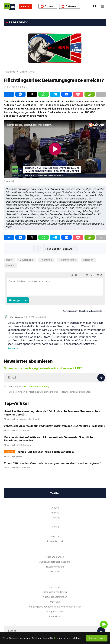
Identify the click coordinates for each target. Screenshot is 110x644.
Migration (88, 260)
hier (56, 638)
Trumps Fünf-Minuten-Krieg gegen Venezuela (45, 452)
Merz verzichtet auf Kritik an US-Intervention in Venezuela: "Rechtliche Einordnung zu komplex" (49, 439)
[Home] (9, 6)
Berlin (9, 260)
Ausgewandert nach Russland (55, 562)
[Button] (101, 378)
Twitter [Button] (55, 493)
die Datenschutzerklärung (36, 386)
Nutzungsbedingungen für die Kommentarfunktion (55, 607)
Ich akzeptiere (29, 386)
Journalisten (55, 616)
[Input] (55, 378)
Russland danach (55, 557)
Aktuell (55, 508)
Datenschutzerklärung (55, 592)
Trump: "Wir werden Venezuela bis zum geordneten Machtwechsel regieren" (52, 463)
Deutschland (26, 260)
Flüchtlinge (46, 260)
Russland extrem (55, 567)
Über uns (55, 602)
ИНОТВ (55, 527)
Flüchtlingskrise (68, 260)
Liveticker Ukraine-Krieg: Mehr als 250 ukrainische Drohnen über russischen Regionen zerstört (52, 413)
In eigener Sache (55, 612)
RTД (55, 532)
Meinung (55, 517)
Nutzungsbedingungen (55, 597)
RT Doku (55, 572)
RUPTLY (55, 536)
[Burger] (102, 6)
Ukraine (10, 265)
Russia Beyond (55, 541)
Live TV (25, 6)
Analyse (55, 513)
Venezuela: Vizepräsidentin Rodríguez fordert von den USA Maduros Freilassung (54, 426)
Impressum (55, 587)
